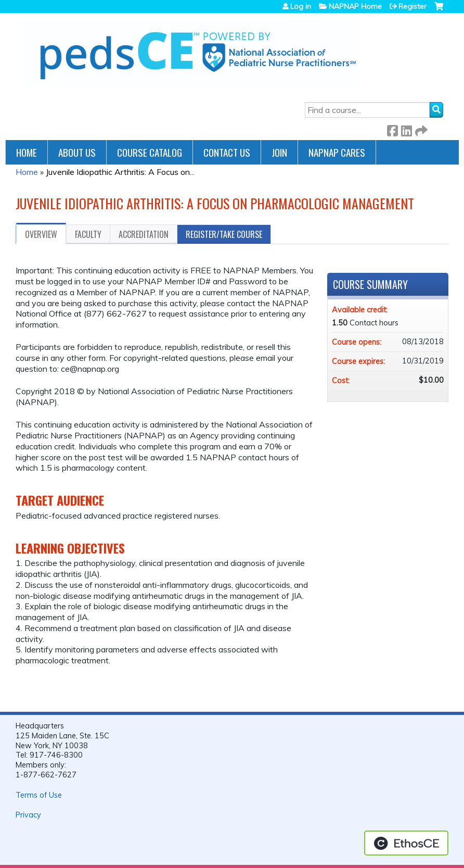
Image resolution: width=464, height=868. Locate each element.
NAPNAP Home (355, 6)
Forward (420, 129)
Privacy (28, 815)
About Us (77, 152)
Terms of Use (39, 795)
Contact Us (227, 152)
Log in (301, 6)
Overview (41, 234)
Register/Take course (224, 234)
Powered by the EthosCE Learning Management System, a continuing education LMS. (406, 843)
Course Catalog (150, 152)
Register (413, 6)
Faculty (88, 234)
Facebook (392, 129)
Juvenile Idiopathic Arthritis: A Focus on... (120, 172)
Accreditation (144, 234)
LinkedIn (406, 129)
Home (27, 152)
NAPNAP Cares (337, 152)
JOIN (279, 152)
